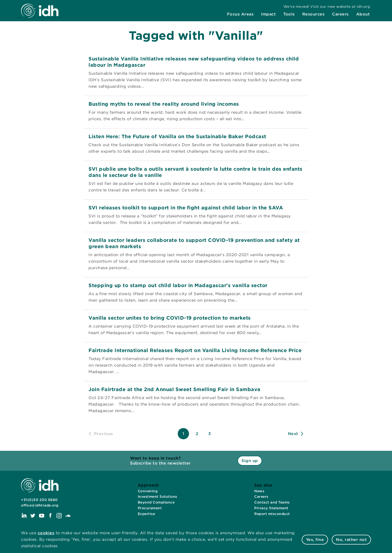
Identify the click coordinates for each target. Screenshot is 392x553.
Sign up (250, 461)
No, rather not (351, 540)
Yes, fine (315, 540)
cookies (46, 533)
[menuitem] (240, 14)
